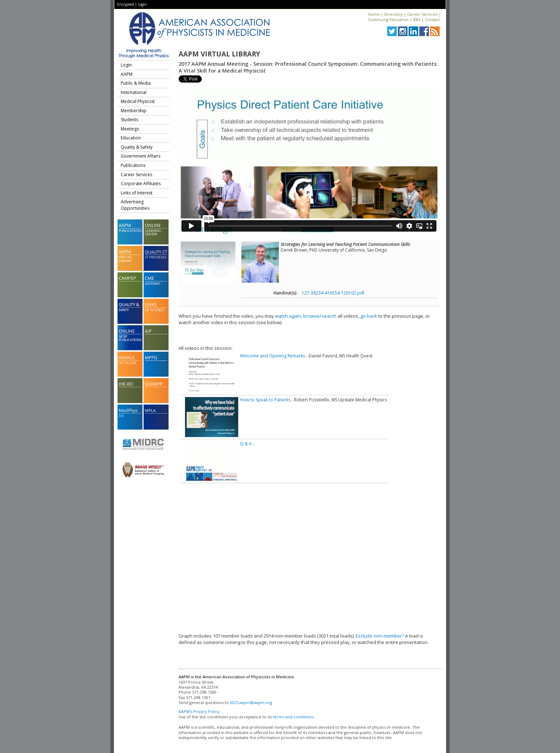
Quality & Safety (137, 147)
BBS (417, 19)
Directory (393, 14)
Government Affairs (141, 156)
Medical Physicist (138, 101)
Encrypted (126, 4)
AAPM (127, 74)
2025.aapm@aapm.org (251, 702)
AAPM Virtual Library (219, 54)
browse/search (320, 316)
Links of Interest (137, 193)
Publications (133, 165)
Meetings (130, 129)
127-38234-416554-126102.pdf (333, 293)
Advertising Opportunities (135, 205)
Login (142, 4)
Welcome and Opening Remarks (272, 356)
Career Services (422, 14)
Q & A (246, 444)
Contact (432, 19)
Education (131, 138)
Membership (134, 111)
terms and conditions (293, 717)
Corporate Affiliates (141, 184)
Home (374, 14)
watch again (288, 316)
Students (129, 120)
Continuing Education (388, 19)
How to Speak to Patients (265, 400)
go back (369, 316)
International (134, 92)
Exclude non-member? (380, 636)
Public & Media (136, 83)
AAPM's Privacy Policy (199, 711)
